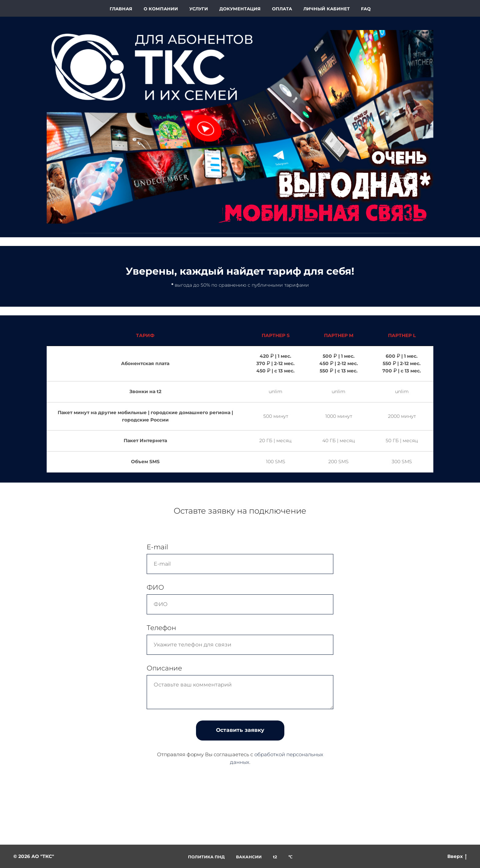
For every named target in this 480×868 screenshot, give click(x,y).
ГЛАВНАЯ (121, 9)
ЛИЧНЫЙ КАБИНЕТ (326, 9)
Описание (164, 668)
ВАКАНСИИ (249, 857)
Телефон (161, 628)
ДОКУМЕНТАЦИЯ (240, 9)
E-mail (157, 547)
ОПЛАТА (282, 9)
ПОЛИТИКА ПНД (206, 857)
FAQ (366, 9)
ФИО (155, 587)
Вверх (457, 856)
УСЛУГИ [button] (199, 9)
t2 (275, 857)
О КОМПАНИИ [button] (161, 9)
